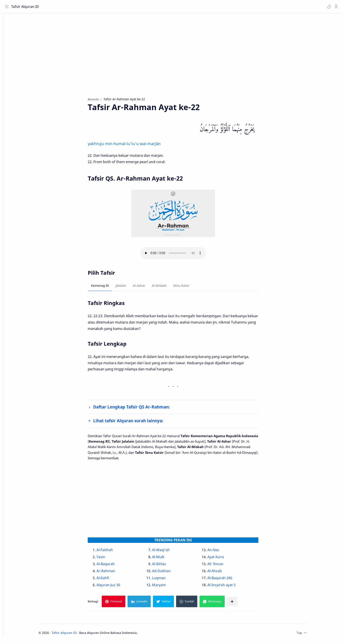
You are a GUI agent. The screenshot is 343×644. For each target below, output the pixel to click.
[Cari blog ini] (91, 7)
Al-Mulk (165, 559)
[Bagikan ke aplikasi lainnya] (239, 603)
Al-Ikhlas (166, 566)
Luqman (165, 580)
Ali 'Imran (222, 566)
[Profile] (335, 7)
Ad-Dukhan (168, 573)
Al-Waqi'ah (167, 552)
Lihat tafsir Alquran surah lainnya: (135, 422)
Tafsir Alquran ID (26, 7)
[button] (328, 7)
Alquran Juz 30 (115, 587)
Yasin (108, 559)
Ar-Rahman (113, 573)
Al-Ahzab (221, 573)
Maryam (165, 587)
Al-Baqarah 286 (226, 580)
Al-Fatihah (111, 552)
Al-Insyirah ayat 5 (228, 587)
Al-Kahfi (110, 580)
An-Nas (220, 552)
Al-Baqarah (112, 566)
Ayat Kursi (222, 559)
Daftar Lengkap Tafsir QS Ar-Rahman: (138, 409)
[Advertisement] (177, 59)
